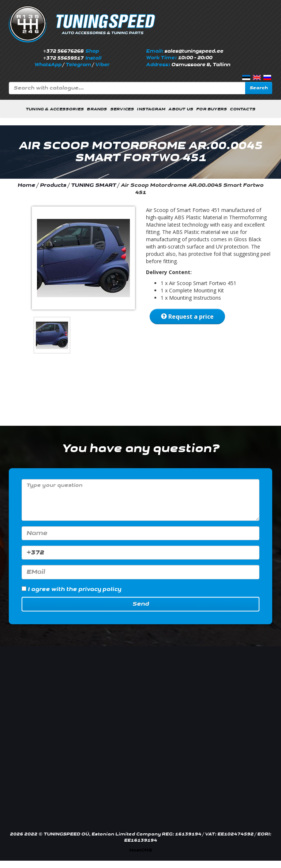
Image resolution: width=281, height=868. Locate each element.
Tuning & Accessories (55, 109)
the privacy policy (94, 589)
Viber (102, 65)
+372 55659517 (63, 58)
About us (181, 109)
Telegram (78, 65)
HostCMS (140, 850)
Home (26, 185)
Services (122, 109)
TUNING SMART (93, 185)
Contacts (243, 109)
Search (259, 88)
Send (141, 604)
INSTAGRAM (151, 109)
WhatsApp (48, 65)
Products (53, 185)
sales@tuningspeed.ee (194, 51)
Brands (97, 109)
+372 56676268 (63, 51)
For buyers (211, 109)
